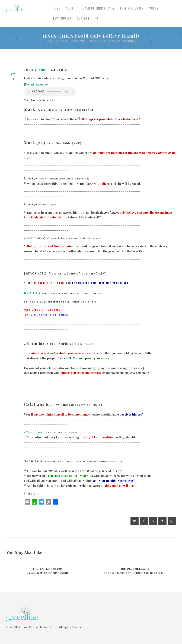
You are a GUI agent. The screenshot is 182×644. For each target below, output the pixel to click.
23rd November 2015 (47, 569)
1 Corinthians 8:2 (35, 432)
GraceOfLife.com (17, 627)
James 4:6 (31, 293)
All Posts (63, 41)
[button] (97, 19)
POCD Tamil (80, 41)
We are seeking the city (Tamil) (47, 573)
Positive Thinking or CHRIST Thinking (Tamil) (135, 573)
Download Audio (36, 84)
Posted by (36, 70)
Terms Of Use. (49, 627)
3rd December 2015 (135, 569)
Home (50, 41)
